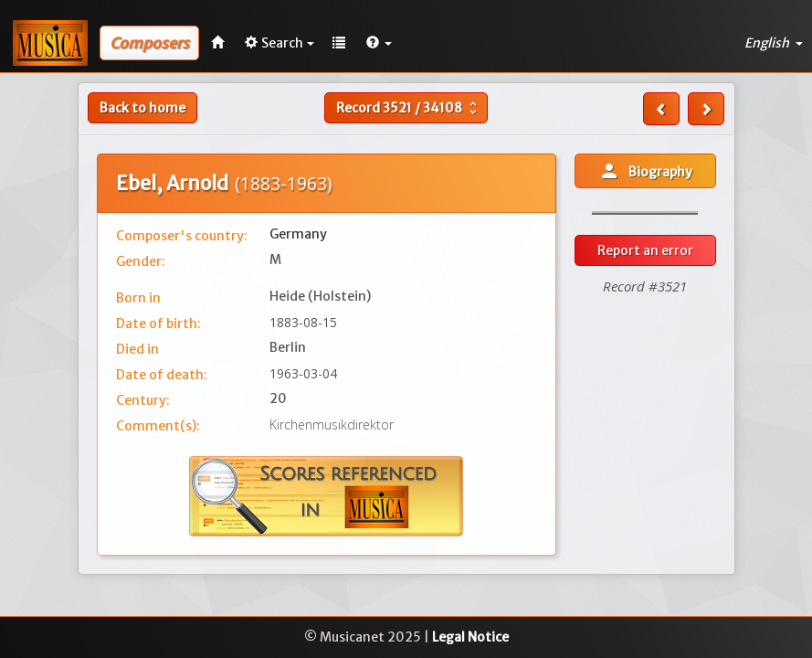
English (774, 43)
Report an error (645, 250)
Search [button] (279, 43)
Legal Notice (470, 637)
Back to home (142, 108)
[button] (379, 43)
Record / (409, 108)
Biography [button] (645, 171)
